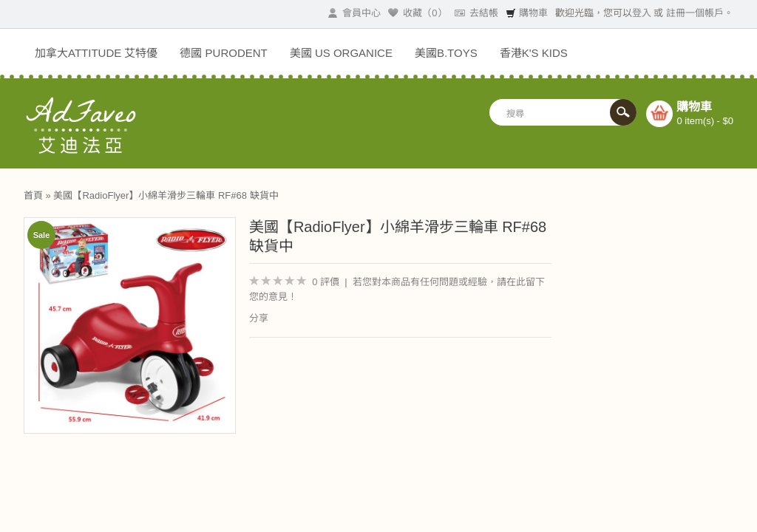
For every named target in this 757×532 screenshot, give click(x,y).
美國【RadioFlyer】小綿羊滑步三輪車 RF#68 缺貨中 (166, 195)
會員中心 (354, 13)
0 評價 (326, 282)
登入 (642, 13)
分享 (259, 318)
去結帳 (477, 13)
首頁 (33, 195)
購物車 (527, 13)
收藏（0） (418, 13)
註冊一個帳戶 (695, 13)
